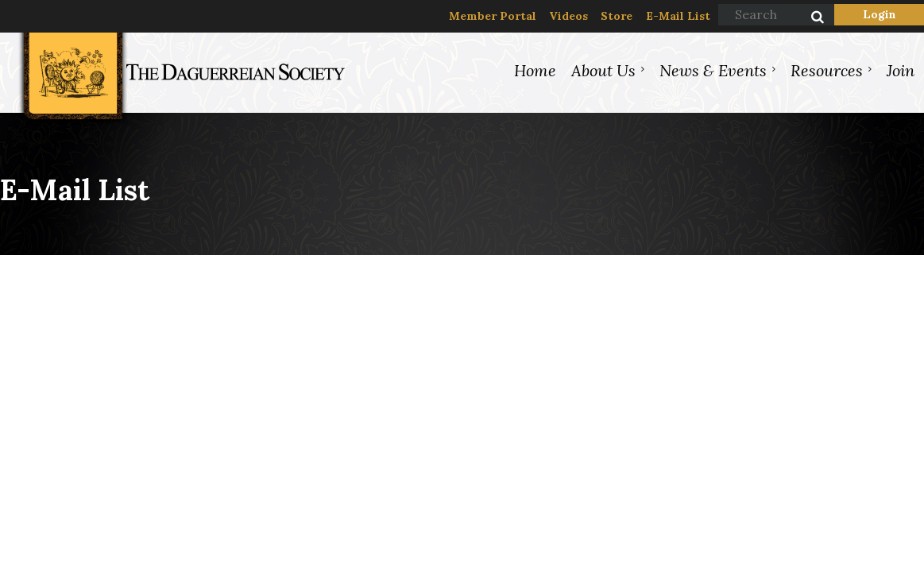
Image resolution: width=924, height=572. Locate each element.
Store (617, 16)
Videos (568, 16)
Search (809, 18)
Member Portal (493, 16)
